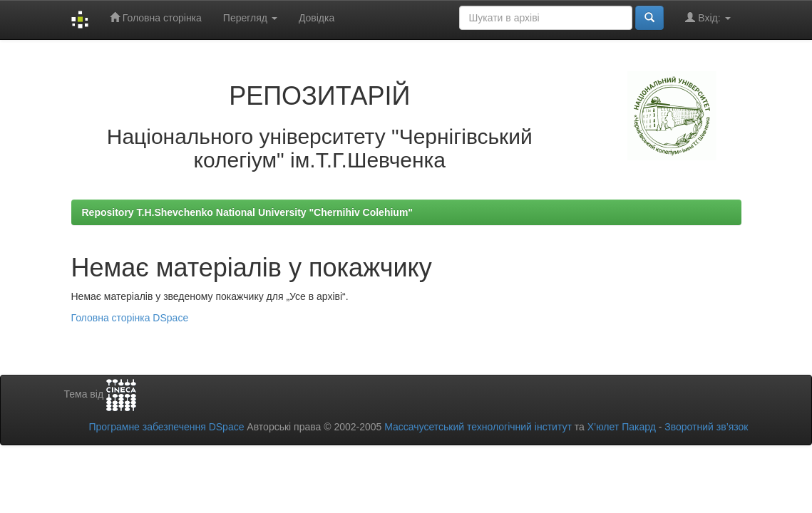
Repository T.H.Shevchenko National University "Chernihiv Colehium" (247, 212)
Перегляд (250, 18)
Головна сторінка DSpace (130, 318)
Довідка (317, 18)
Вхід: (708, 17)
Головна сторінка (156, 17)
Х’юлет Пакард (622, 427)
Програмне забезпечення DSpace (166, 427)
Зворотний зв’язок (706, 427)
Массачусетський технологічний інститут (478, 427)
